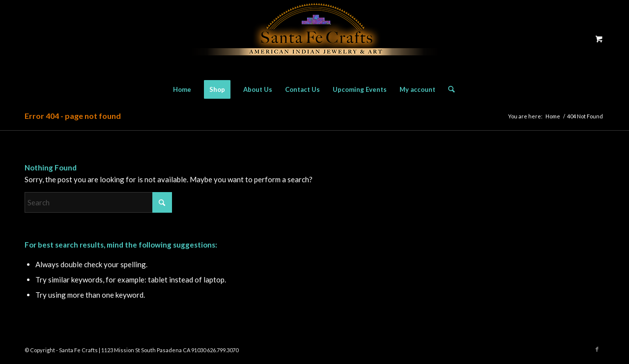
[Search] (448, 89)
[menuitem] (182, 89)
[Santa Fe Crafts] (314, 39)
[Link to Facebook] (597, 349)
